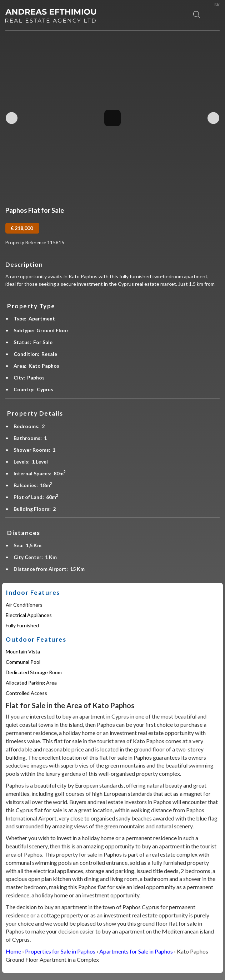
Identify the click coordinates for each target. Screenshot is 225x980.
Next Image (213, 118)
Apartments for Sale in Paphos (136, 951)
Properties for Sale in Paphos (60, 951)
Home (13, 951)
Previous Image (12, 118)
